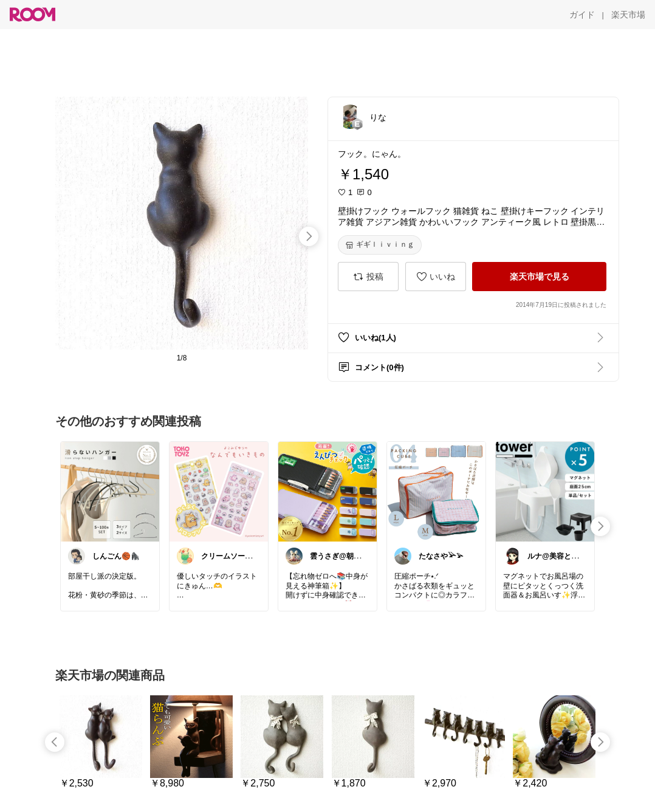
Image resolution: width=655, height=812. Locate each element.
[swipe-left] (55, 742)
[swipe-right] (309, 236)
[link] (110, 491)
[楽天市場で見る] (539, 277)
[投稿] (368, 277)
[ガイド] (582, 15)
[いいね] (436, 277)
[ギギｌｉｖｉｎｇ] (380, 245)
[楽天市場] (628, 15)
